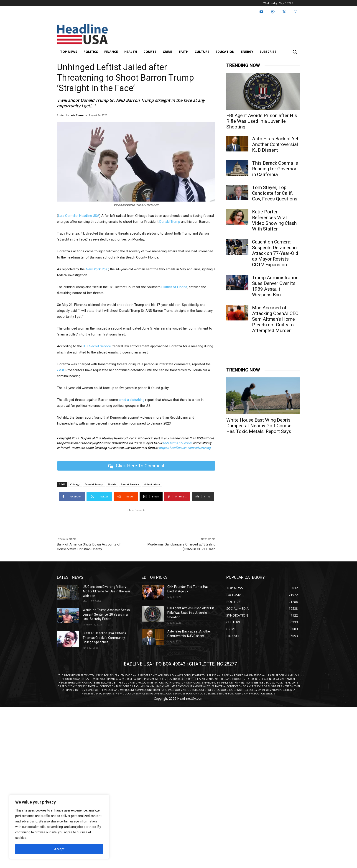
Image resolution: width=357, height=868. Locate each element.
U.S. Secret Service (97, 346)
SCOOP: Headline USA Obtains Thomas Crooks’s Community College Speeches (104, 638)
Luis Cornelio (78, 115)
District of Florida (174, 287)
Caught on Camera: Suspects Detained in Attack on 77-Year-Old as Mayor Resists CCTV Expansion (275, 253)
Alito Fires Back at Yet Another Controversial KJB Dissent (275, 144)
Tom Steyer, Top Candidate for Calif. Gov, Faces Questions (275, 193)
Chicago (75, 484)
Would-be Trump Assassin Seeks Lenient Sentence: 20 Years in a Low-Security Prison (106, 614)
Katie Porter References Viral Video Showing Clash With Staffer (274, 220)
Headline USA (89, 216)
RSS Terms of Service (177, 443)
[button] (295, 52)
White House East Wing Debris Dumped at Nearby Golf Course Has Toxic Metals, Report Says (259, 426)
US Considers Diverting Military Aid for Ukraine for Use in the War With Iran (106, 591)
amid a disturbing (131, 400)
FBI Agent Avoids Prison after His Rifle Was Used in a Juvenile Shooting (262, 121)
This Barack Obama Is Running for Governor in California (275, 169)
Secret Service (130, 484)
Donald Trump (170, 222)
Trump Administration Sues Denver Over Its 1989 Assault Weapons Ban (275, 286)
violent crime (152, 484)
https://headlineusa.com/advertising (185, 448)
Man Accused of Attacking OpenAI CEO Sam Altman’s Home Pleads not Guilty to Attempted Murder (275, 319)
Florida (112, 484)
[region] (59, 827)
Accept (59, 849)
